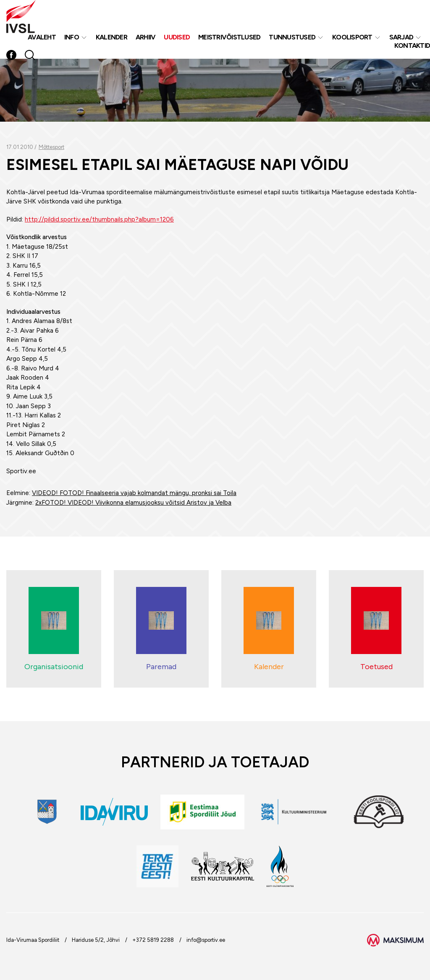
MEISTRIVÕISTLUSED (229, 37)
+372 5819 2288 (153, 940)
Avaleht (42, 37)
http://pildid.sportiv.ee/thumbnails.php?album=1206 (99, 219)
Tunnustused (292, 37)
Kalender (111, 37)
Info (72, 37)
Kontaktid (412, 46)
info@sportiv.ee (206, 940)
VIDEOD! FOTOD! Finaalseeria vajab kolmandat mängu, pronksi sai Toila (134, 493)
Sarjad (401, 37)
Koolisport (352, 37)
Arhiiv (146, 37)
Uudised (177, 37)
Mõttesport (51, 147)
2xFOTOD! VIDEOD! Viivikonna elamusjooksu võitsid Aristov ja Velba (133, 503)
